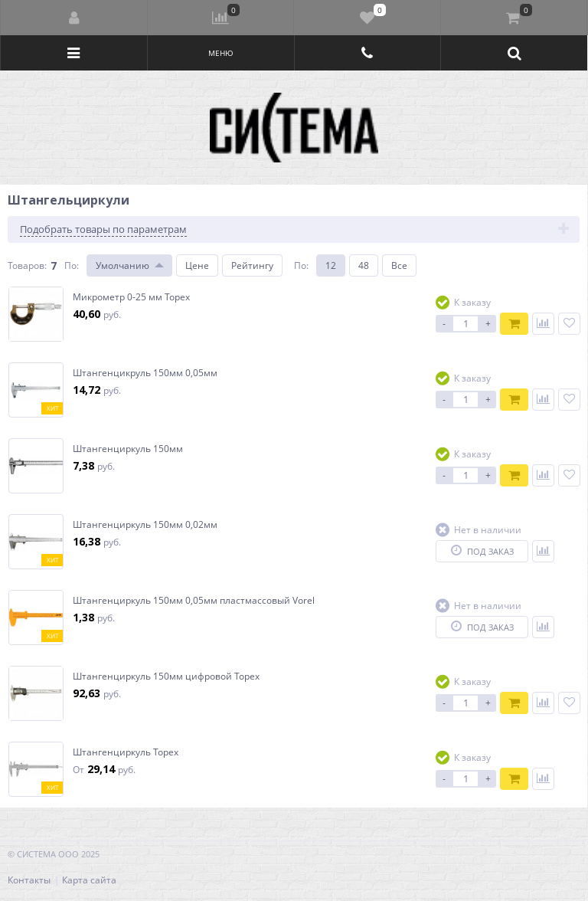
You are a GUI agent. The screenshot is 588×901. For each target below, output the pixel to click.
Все (399, 265)
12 (331, 265)
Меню (221, 53)
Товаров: (27, 265)
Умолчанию (122, 265)
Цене (197, 265)
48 (364, 265)
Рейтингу (252, 265)
